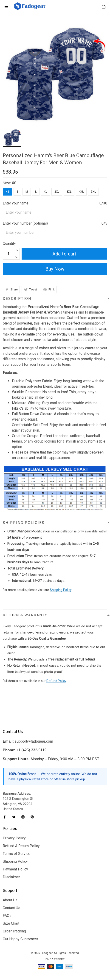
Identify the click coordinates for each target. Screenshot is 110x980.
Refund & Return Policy (21, 846)
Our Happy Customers (20, 939)
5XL (93, 192)
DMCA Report (55, 959)
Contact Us (11, 908)
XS (14, 183)
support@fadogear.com (34, 741)
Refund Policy (56, 681)
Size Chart (11, 923)
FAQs (7, 916)
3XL (69, 192)
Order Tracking (14, 931)
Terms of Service (17, 854)
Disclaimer (11, 877)
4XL (81, 192)
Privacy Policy (14, 838)
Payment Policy (15, 869)
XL (45, 192)
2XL (57, 192)
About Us (10, 900)
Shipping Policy (61, 590)
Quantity (9, 243)
